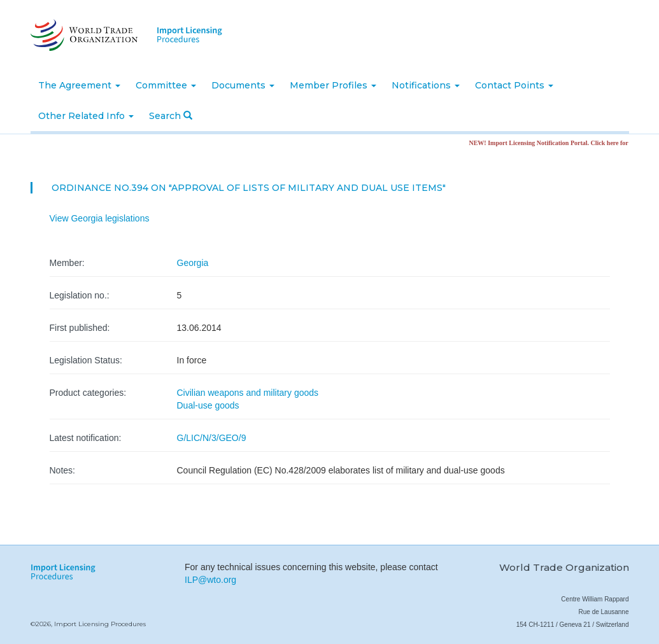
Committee (166, 85)
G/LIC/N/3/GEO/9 (212, 438)
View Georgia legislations (100, 218)
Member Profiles (333, 85)
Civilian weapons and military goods (248, 393)
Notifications (426, 85)
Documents (243, 85)
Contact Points (514, 85)
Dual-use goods (208, 405)
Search (171, 116)
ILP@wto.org (210, 580)
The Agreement (79, 85)
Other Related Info (86, 116)
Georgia (193, 263)
